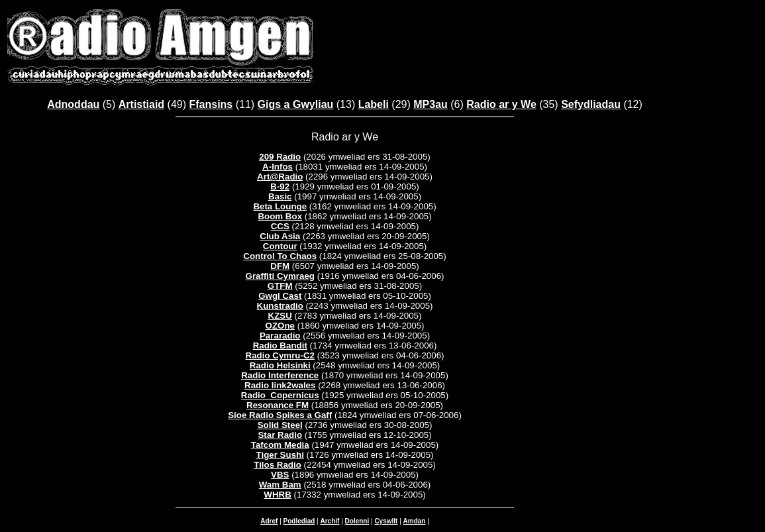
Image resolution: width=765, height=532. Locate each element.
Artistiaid (141, 104)
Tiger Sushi (280, 455)
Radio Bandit (280, 346)
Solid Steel (280, 425)
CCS (280, 226)
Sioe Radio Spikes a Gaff (280, 415)
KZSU (280, 316)
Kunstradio (280, 306)
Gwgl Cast (280, 296)
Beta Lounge (280, 206)
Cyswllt (386, 521)
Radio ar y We (501, 104)
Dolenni (357, 521)
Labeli (374, 104)
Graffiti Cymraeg (280, 276)
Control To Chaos (280, 256)
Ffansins (211, 104)
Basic (280, 196)
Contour (280, 246)
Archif (330, 521)
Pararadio (280, 336)
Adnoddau (73, 104)
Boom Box (280, 216)
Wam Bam (280, 485)
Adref (269, 521)
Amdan (415, 521)
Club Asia (280, 236)
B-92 (280, 186)
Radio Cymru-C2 (280, 355)
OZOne (280, 326)
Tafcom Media (280, 445)
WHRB (277, 495)
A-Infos (278, 167)
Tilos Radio (278, 465)
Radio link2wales (280, 385)
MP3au (431, 104)
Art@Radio (280, 177)
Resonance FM (278, 405)
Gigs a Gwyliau (296, 104)
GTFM (280, 286)
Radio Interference (280, 375)
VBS (280, 475)
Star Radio (280, 435)
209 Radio (280, 157)
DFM (280, 266)
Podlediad (299, 521)
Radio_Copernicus (280, 395)
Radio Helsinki (280, 365)
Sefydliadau (591, 104)
